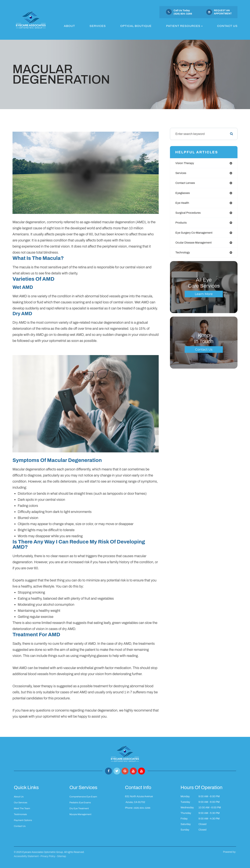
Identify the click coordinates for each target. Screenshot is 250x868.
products (182, 225)
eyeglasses (183, 194)
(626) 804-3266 (142, 807)
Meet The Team (23, 808)
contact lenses (186, 184)
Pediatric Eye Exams (81, 802)
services (181, 174)
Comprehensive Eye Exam (84, 797)
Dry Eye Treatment (80, 808)
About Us (19, 797)
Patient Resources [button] (184, 26)
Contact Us (227, 26)
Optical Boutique (136, 26)
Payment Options (24, 819)
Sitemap (62, 856)
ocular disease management (195, 245)
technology (183, 256)
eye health (183, 204)
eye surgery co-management (196, 235)
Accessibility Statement (26, 856)
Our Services (21, 802)
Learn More (204, 297)
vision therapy (186, 163)
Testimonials (21, 814)
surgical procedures (189, 215)
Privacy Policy (48, 856)
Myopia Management (81, 814)
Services (98, 26)
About (69, 26)
